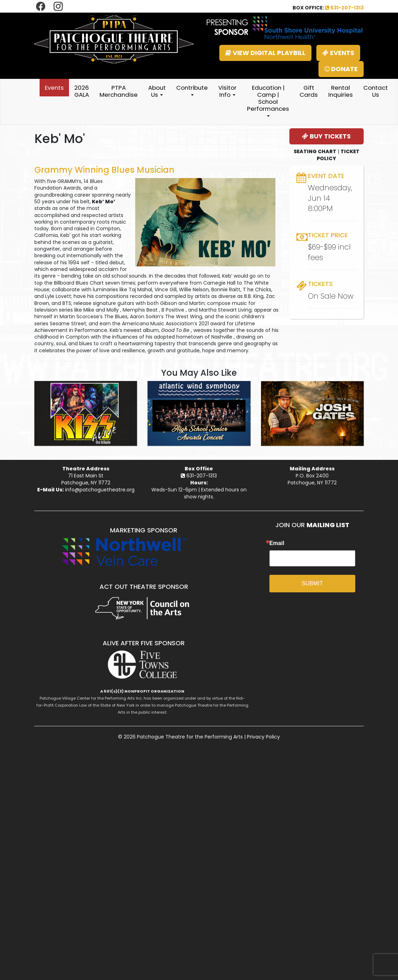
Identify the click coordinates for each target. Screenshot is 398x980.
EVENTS (338, 53)
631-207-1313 (344, 8)
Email (277, 543)
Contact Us (376, 91)
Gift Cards (309, 91)
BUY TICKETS (326, 136)
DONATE (341, 69)
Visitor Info (227, 91)
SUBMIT (312, 583)
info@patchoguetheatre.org (100, 490)
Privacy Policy (263, 737)
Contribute (192, 90)
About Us (157, 91)
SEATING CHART (315, 151)
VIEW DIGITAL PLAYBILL (265, 53)
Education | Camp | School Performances (268, 100)
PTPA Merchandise (119, 91)
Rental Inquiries (341, 91)
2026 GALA (82, 91)
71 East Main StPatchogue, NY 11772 (86, 479)
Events (54, 88)
